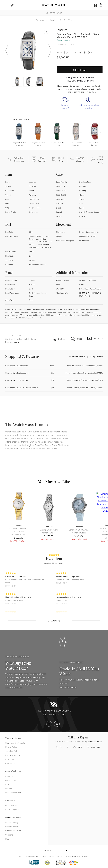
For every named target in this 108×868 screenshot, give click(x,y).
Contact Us (10, 763)
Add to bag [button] (80, 70)
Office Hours (11, 780)
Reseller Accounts (13, 793)
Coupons (9, 835)
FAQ (7, 784)
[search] (47, 13)
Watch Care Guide (13, 831)
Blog (7, 839)
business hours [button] (12, 342)
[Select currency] (54, 851)
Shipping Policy (12, 751)
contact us (92, 89)
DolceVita (68, 20)
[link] (65, 103)
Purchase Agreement (77, 856)
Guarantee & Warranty (15, 743)
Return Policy (11, 747)
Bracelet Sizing (12, 822)
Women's (40, 20)
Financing (10, 759)
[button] (7, 5)
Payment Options (13, 755)
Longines (54, 20)
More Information (68, 687)
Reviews (9, 788)
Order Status (11, 805)
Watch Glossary (12, 826)
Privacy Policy (56, 856)
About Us (9, 776)
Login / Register (12, 810)
